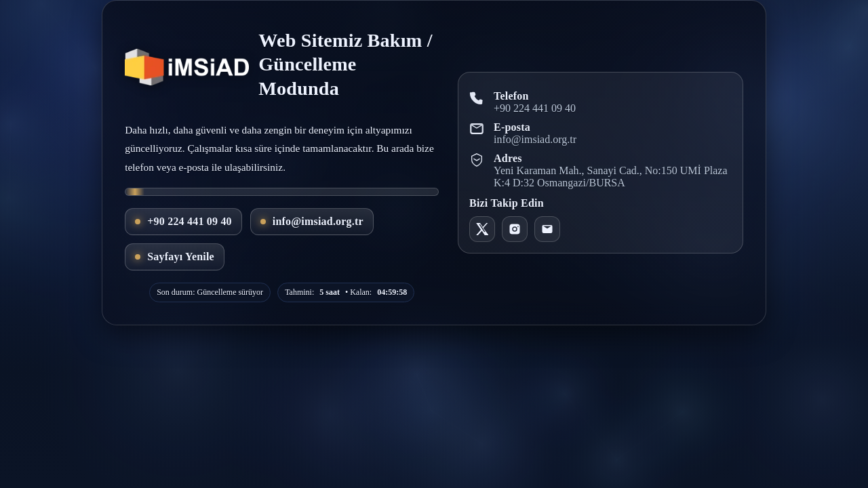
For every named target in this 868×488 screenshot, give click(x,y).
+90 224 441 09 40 (535, 108)
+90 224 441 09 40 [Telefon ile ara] (183, 221)
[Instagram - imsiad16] (515, 229)
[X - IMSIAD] (482, 229)
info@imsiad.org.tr (535, 139)
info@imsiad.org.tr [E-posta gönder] (312, 221)
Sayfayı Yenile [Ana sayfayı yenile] (175, 257)
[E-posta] (547, 229)
